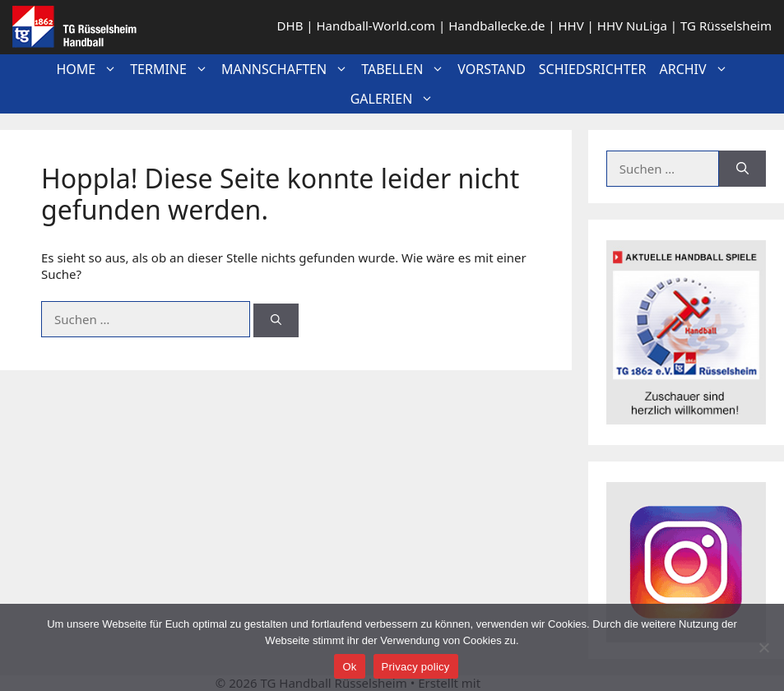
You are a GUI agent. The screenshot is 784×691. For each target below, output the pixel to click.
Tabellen (406, 69)
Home (90, 69)
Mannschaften (288, 69)
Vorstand (492, 69)
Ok (349, 667)
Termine (172, 69)
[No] (763, 647)
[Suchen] (276, 321)
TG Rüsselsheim (726, 26)
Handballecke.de (496, 26)
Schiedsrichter (593, 69)
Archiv (696, 69)
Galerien (396, 99)
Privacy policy (416, 667)
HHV (571, 26)
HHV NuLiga (632, 26)
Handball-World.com (376, 26)
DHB (290, 26)
